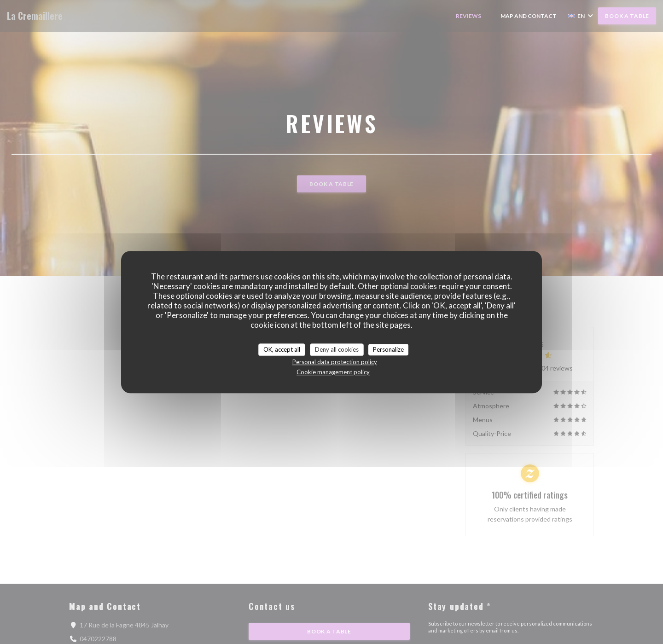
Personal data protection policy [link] (335, 362)
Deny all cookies (337, 349)
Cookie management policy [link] (333, 372)
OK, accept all (282, 349)
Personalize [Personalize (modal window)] (388, 349)
